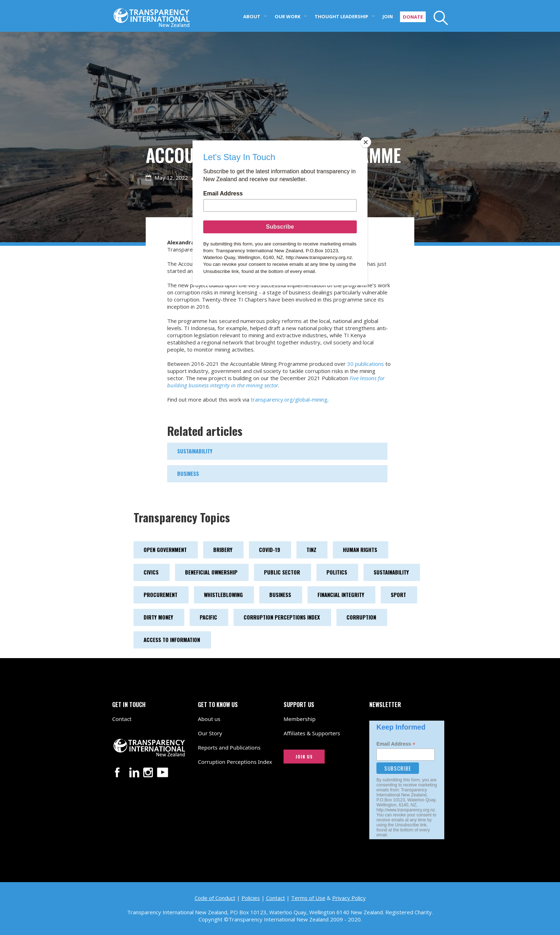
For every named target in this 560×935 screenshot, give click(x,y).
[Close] (366, 142)
